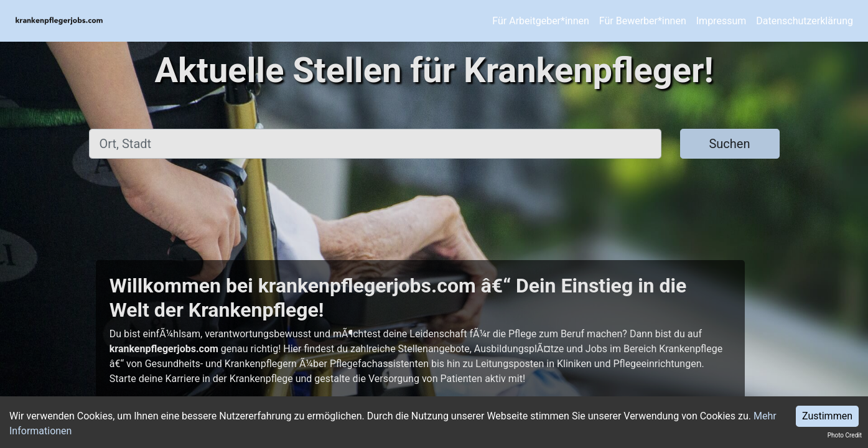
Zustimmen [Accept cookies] (827, 416)
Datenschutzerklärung (805, 21)
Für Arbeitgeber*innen (540, 21)
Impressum (721, 21)
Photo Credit (845, 435)
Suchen (729, 144)
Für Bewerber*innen (643, 21)
